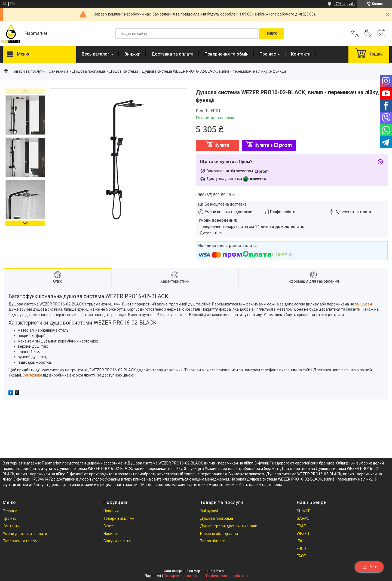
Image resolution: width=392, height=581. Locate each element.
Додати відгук (368, 33)
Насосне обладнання (219, 534)
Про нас (268, 54)
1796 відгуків (344, 4)
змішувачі (364, 304)
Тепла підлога (213, 541)
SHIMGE (304, 511)
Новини (110, 534)
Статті (109, 526)
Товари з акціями (119, 518)
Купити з (273, 145)
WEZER (303, 534)
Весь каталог (96, 54)
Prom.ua (222, 571)
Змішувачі (209, 511)
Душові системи (124, 71)
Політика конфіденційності (227, 576)
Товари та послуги (28, 71)
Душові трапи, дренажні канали (229, 526)
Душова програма (89, 71)
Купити (222, 145)
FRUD (301, 549)
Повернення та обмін (226, 54)
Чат (369, 567)
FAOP (301, 556)
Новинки (111, 511)
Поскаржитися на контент (184, 576)
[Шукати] (271, 33)
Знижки (132, 54)
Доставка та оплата (172, 54)
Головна (10, 511)
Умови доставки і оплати (25, 534)
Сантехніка (59, 71)
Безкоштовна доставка (226, 204)
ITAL (301, 541)
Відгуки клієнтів (117, 541)
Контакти (301, 54)
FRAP (301, 526)
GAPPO (303, 518)
